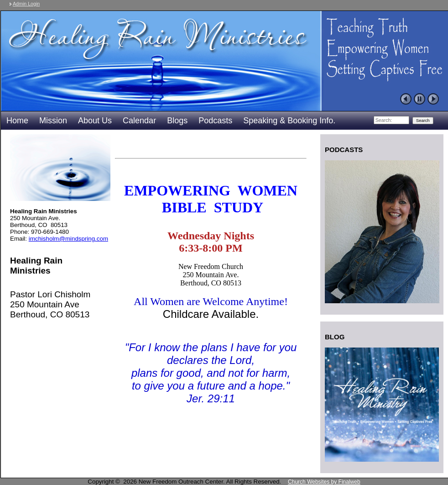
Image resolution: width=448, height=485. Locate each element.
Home (17, 121)
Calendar (139, 121)
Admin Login (26, 4)
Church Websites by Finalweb (324, 482)
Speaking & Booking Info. (289, 121)
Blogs (177, 121)
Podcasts (215, 121)
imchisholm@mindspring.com (68, 239)
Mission (53, 121)
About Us (95, 121)
